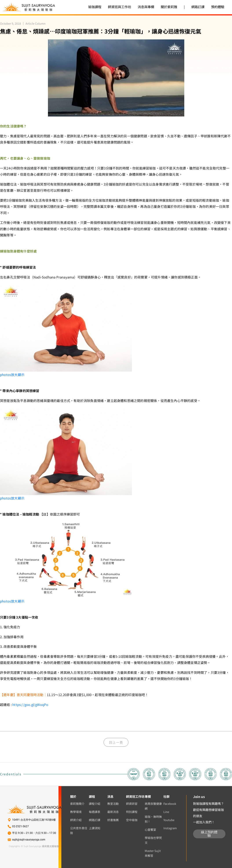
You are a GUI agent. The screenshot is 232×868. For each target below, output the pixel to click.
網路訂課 (198, 7)
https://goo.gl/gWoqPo (30, 705)
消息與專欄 (146, 7)
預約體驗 (218, 7)
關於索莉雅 (169, 7)
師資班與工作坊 (120, 7)
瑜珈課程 (95, 7)
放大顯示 (12, 375)
